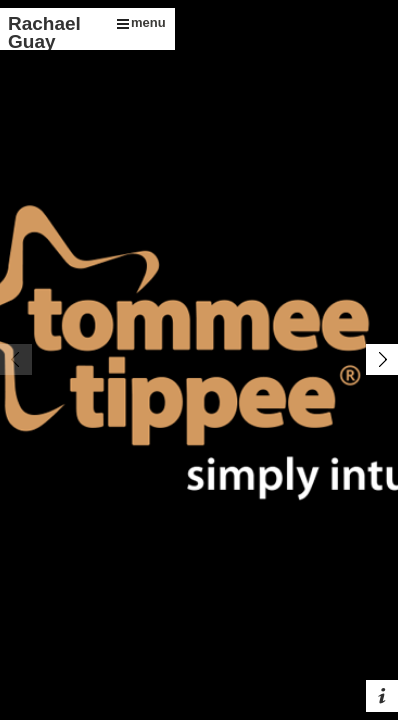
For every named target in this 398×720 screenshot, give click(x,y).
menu (141, 22)
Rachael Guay (44, 32)
